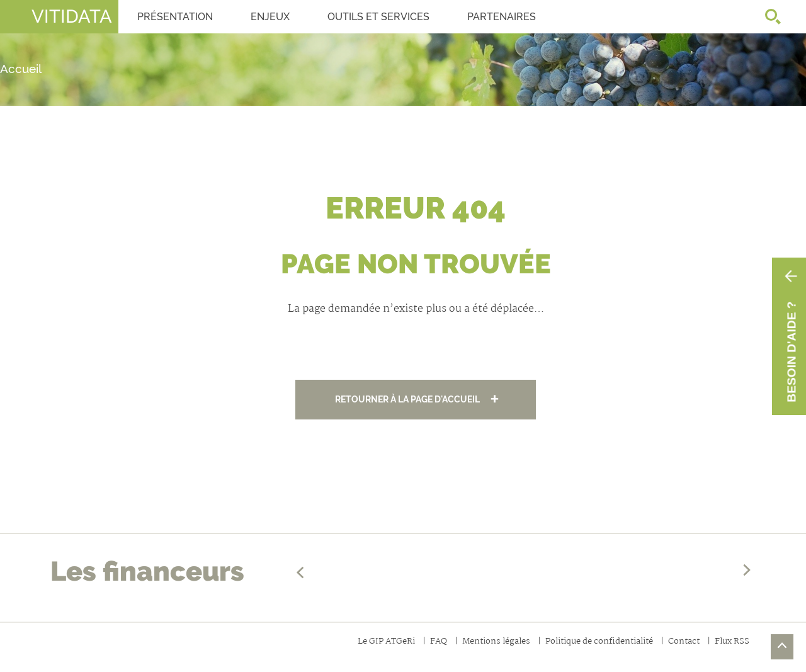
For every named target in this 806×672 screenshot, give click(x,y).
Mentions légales (496, 642)
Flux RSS (732, 642)
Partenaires (502, 17)
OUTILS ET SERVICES (378, 17)
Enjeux (270, 17)
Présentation (175, 17)
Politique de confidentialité (599, 642)
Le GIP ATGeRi (386, 642)
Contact (684, 642)
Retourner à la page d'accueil (407, 399)
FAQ (439, 642)
